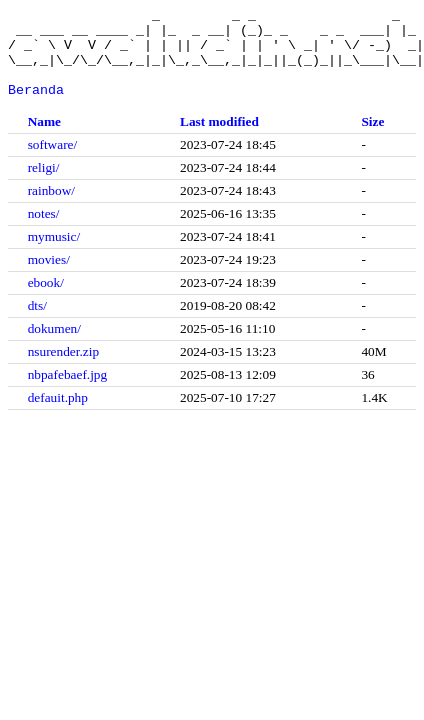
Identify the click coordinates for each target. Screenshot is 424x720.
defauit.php (58, 415)
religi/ (44, 185)
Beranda (36, 107)
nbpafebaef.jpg (68, 392)
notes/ (44, 231)
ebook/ (46, 300)
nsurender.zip (63, 369)
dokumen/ (54, 346)
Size (372, 139)
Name (44, 139)
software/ (53, 162)
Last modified (219, 139)
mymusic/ (54, 254)
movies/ (49, 277)
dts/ (37, 323)
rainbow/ (51, 208)
